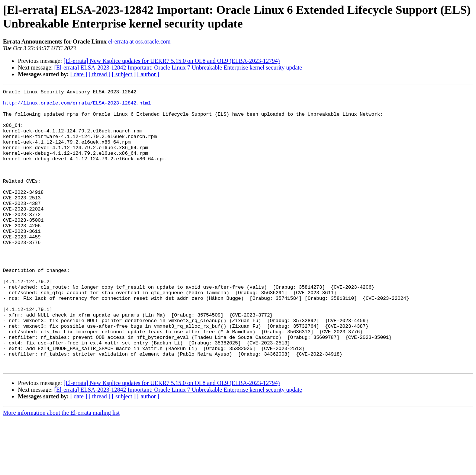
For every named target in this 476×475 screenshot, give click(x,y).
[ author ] (148, 74)
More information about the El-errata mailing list (61, 468)
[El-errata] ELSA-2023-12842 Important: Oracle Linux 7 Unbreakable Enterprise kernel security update (178, 68)
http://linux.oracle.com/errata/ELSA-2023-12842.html (77, 106)
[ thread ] (99, 74)
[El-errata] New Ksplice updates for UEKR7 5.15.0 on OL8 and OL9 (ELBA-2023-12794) (172, 61)
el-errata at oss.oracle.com (139, 41)
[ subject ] (124, 74)
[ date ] (79, 74)
